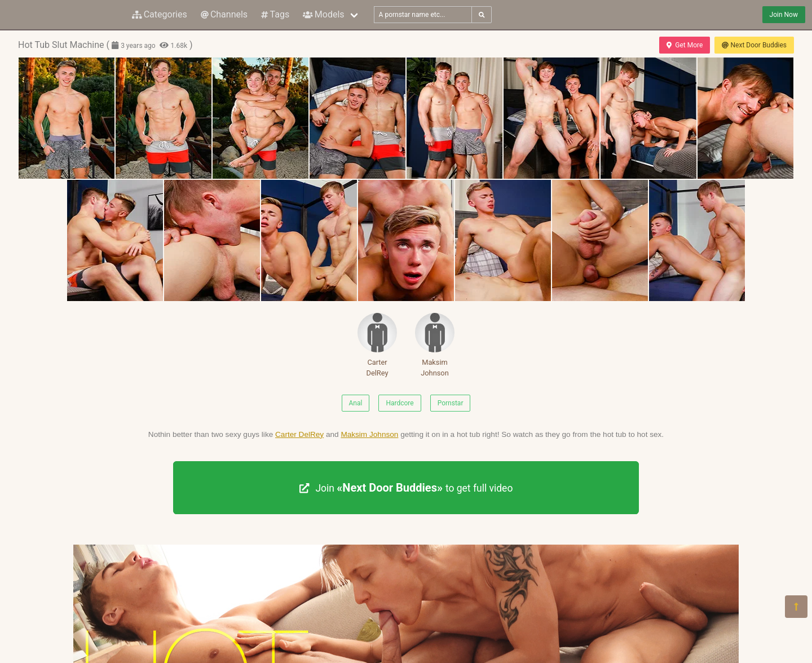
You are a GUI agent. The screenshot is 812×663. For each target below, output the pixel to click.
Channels (224, 14)
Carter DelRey (377, 345)
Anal (356, 403)
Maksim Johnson (435, 345)
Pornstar (451, 403)
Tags (275, 14)
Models (323, 14)
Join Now (784, 15)
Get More (685, 45)
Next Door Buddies (754, 45)
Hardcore (400, 403)
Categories (160, 14)
